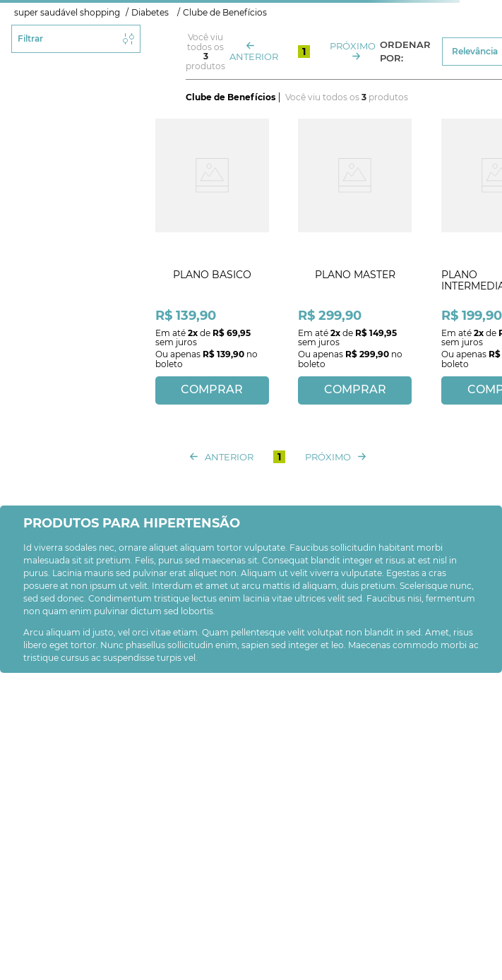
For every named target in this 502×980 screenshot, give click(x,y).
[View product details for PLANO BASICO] (212, 260)
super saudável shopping (67, 12)
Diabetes (150, 12)
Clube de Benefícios (225, 12)
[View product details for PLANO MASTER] (355, 260)
